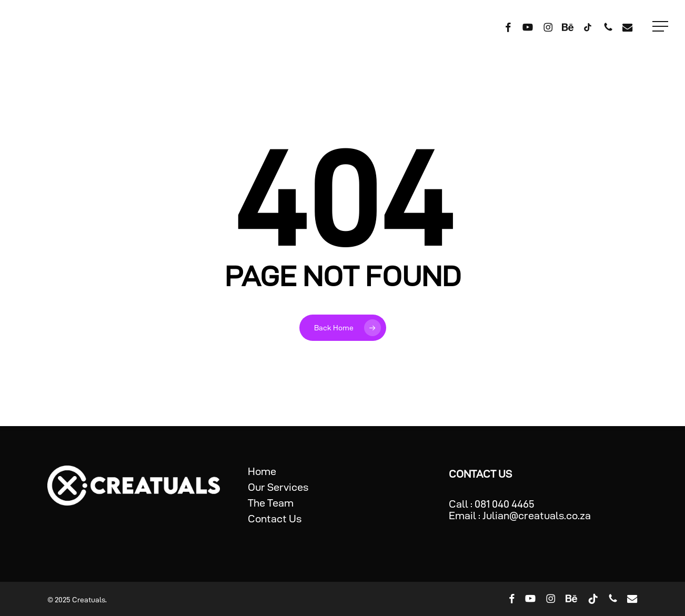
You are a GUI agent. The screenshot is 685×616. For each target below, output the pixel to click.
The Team (271, 503)
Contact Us (275, 519)
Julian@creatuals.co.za (537, 516)
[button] (661, 27)
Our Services (278, 487)
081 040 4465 (505, 504)
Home (262, 471)
